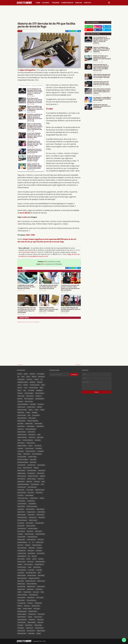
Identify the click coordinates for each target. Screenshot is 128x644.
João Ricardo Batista (23, 462)
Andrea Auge (21, 396)
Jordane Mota (32, 553)
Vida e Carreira (29, 401)
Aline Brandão (38, 424)
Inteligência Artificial (23, 382)
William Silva (21, 413)
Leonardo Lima (31, 465)
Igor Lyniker (33, 459)
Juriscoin (20, 388)
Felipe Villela (27, 454)
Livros (26, 388)
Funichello (20, 534)
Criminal (36, 379)
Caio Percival (38, 446)
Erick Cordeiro (30, 523)
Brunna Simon (21, 426)
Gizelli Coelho (31, 432)
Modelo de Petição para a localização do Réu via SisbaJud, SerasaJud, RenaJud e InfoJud (35, 158)
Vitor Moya (37, 482)
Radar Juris (27, 606)
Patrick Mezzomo (33, 595)
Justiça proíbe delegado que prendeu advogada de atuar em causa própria (71, 309)
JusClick (34, 559)
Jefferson (20, 399)
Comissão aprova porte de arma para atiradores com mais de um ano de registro (101, 83)
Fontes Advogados (37, 454)
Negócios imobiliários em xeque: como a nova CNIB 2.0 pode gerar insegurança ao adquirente (35, 108)
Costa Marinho (32, 504)
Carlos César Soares (23, 498)
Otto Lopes (36, 592)
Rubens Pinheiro (22, 617)
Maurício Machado (32, 584)
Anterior (21, 365)
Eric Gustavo (21, 523)
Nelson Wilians (21, 471)
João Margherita (22, 556)
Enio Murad (40, 451)
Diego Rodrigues (29, 393)
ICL (33, 542)
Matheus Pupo (21, 584)
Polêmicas (32, 374)
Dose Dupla (21, 451)
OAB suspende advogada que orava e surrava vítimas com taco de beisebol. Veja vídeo (102, 76)
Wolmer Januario (40, 393)
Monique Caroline (22, 410)
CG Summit (20, 495)
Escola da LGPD (39, 523)
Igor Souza (20, 545)
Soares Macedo (22, 622)
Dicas (23, 377)
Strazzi (28, 377)
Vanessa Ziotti (21, 631)
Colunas (42, 498)
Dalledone (40, 382)
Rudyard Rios (21, 482)
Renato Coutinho (27, 609)
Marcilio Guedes (32, 575)
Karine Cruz (30, 562)
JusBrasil (39, 407)
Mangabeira (39, 390)
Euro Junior (41, 404)
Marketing (32, 382)
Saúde (41, 388)
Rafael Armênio (36, 606)
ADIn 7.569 (30, 235)
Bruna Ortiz (31, 493)
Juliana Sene (33, 462)
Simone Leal (40, 620)
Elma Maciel (42, 517)
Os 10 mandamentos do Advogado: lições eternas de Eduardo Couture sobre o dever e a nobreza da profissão (35, 92)
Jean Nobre (39, 551)
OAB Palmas (39, 589)
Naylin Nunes (30, 589)
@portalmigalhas (28, 70)
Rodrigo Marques (22, 611)
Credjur (28, 413)
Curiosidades (41, 374)
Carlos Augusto (29, 495)
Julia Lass (34, 556)
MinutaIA (36, 468)
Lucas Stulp (31, 570)
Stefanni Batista (32, 622)
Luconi (19, 468)
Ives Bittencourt (22, 551)
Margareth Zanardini (34, 578)
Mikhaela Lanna (31, 586)
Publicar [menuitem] (78, 3)
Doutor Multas (41, 512)
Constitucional (31, 501)
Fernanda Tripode (35, 385)
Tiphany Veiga (38, 625)
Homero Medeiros (22, 542)
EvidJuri (20, 454)
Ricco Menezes (21, 479)
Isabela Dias (32, 548)
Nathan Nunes (21, 589)
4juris (43, 482)
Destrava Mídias (30, 509)
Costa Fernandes (22, 504)
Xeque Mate (31, 633)
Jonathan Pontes (22, 553)
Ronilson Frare (32, 614)
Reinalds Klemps (40, 399)
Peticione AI (32, 437)
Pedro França (40, 598)
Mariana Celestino (22, 437)
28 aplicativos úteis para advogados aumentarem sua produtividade (34, 151)
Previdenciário (31, 473)
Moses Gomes (41, 586)
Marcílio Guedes (34, 388)
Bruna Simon (39, 493)
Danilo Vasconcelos (32, 506)
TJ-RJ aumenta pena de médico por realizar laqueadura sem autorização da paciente (49, 287)
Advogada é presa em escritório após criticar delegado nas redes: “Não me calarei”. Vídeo (35, 143)
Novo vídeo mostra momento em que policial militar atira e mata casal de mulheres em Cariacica (35, 100)
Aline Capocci (21, 443)
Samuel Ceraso (38, 617)
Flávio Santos (38, 531)
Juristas (28, 559)
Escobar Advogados (31, 429)
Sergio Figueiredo (22, 620)
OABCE (19, 592)
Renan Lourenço (22, 476)
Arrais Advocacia (32, 487)
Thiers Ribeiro (29, 625)
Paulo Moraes (31, 598)
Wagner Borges (41, 631)
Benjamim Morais (40, 490)
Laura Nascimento (40, 562)
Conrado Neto (21, 501)
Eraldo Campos (33, 520)
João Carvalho (41, 553)
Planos (37, 410)
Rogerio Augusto (32, 479)
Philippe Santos (22, 473)
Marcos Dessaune (22, 578)
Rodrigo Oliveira (33, 611)
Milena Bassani (21, 421)
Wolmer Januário (22, 633)
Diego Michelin (40, 509)
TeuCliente (20, 625)
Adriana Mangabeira (23, 404)
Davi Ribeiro (39, 448)
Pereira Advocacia (31, 600)
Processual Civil (22, 603)
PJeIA (42, 592)
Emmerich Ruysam (22, 520)
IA (30, 542)
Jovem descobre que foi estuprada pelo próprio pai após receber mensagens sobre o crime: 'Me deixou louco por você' (101, 67)
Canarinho (20, 448)
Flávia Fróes (30, 531)
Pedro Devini (42, 471)
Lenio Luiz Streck (28, 564)
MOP (39, 573)
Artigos (26, 374)
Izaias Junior (31, 551)
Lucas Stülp (39, 570)
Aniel (42, 484)
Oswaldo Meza (27, 592)
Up (41, 379)
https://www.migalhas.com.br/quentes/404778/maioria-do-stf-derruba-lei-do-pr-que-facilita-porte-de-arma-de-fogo (47, 240)
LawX (39, 435)
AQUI (45, 262)
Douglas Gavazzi (31, 512)
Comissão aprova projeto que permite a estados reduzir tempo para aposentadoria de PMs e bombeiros (70, 288)
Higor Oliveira (30, 396)
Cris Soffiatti (31, 390)
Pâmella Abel (38, 603)
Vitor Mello (20, 424)
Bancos (30, 446)
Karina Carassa (21, 562)
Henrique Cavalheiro (23, 459)
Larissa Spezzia (22, 465)
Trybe (19, 440)
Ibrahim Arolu (40, 542)
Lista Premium (37, 567)
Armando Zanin (22, 487)
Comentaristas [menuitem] (67, 3)
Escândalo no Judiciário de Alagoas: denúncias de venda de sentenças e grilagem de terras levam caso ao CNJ (35, 117)
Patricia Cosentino (22, 595)
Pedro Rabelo (21, 600)
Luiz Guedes (21, 573)
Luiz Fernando (36, 415)
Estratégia (35, 413)
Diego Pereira (21, 512)
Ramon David (41, 473)
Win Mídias (38, 440)
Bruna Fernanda (22, 493)
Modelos (26, 385)
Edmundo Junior (22, 515)
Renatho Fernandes (33, 476)
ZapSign (39, 633)
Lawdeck (20, 564)
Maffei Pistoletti (22, 575)
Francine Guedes (22, 457)
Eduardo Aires (40, 515)
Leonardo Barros (39, 564)
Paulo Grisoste (21, 598)
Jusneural (41, 559)
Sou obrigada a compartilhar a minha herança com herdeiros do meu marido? (102, 99)
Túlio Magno (21, 628)
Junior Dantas (21, 559)
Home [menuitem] (38, 3)
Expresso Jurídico (31, 526)
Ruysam (30, 617)
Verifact (42, 410)
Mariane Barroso (27, 468)
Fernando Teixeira (33, 529)
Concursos (29, 379)
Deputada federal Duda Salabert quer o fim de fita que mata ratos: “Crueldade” (49, 309)
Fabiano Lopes (21, 407)
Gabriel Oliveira (22, 432)
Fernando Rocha (22, 529)
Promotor (30, 603)
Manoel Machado (22, 418)
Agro (25, 390)
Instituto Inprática (37, 545)
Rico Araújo (37, 609)
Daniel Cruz (21, 429)
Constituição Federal (28, 252)
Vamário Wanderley (28, 440)
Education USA (33, 517)
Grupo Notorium (31, 540)
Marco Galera (32, 418)
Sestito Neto (32, 620)
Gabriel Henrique (29, 534)
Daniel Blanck (40, 426)
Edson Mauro (31, 515)
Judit (29, 415)
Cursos (19, 385)
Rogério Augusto (22, 614)
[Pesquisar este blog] (60, 374)
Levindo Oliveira (22, 567)
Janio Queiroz (32, 435)
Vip (18, 377)
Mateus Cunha (41, 581)
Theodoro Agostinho (33, 421)
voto (25, 217)
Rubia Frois (41, 479)
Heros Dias (41, 540)
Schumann (20, 401)
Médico (31, 410)
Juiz (29, 556)
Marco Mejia (41, 575)
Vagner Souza (30, 628)
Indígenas (28, 545)
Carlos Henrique (29, 448)
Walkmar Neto (29, 424)
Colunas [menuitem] (45, 3)
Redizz (19, 609)
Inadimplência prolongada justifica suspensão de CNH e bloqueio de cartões (26, 287)
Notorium (20, 393)
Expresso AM (21, 526)
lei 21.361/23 (25, 213)
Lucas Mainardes (22, 570)
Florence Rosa (21, 531)
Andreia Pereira (31, 443)
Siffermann (29, 482)
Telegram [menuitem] (56, 3)
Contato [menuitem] (87, 3)
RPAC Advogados (29, 399)
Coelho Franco (34, 498)
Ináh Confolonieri (22, 548)
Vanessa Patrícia (39, 628)
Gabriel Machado (40, 534)
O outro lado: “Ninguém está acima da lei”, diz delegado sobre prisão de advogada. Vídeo (35, 135)
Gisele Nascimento (32, 537)
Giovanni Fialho (22, 537)
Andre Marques (35, 484)
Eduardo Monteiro (22, 517)
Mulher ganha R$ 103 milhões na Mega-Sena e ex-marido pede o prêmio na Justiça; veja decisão (34, 166)
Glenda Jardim (21, 540)
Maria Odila (21, 581)
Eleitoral (34, 377)
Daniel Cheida (21, 506)
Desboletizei (21, 509)
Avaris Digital (30, 490)
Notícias (20, 31)
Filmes (43, 385)
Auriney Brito (21, 490)
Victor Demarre (31, 631)
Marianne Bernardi (30, 581)
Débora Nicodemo (31, 451)
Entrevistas (33, 404)
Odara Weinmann (32, 471)
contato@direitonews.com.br (38, 256)
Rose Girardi (41, 614)
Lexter (30, 567)
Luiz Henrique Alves (31, 573)
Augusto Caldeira (22, 446)
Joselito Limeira (31, 407)
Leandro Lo (39, 396)
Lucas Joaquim (41, 465)
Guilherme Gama (22, 435)
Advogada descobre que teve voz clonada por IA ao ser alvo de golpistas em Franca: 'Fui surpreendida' (27, 310)
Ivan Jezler (40, 548)
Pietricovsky (40, 437)
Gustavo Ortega (32, 457)
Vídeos (19, 390)
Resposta (42, 476)
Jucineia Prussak (22, 415)
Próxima (78, 365)
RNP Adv (20, 606)
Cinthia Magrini (31, 426)
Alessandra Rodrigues (23, 484)
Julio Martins (41, 377)
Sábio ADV (40, 622)
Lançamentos (21, 379)
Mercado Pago (21, 586)
